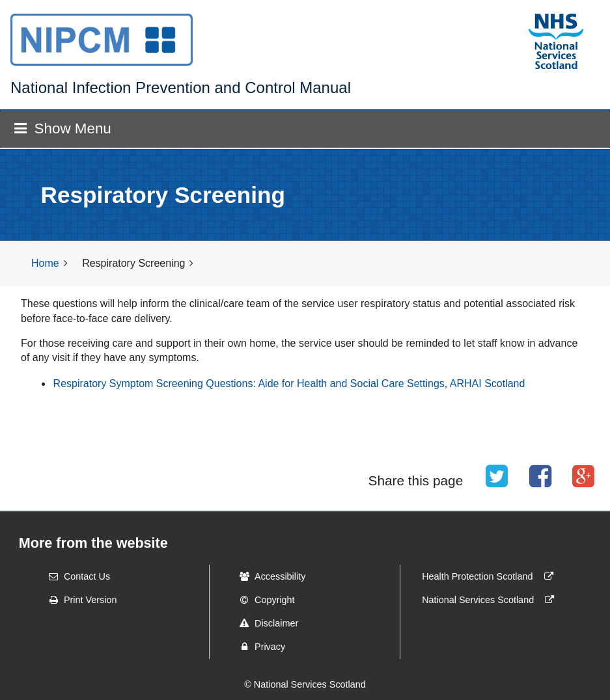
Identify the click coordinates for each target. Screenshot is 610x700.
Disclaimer (265, 623)
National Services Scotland (491, 600)
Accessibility (268, 576)
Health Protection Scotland (490, 576)
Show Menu (62, 128)
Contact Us (75, 576)
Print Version (79, 600)
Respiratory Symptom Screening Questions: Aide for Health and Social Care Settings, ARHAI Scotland (289, 384)
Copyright (263, 600)
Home (45, 263)
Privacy (258, 647)
